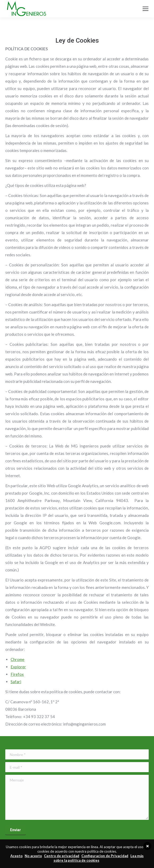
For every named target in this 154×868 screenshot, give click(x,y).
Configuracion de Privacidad (105, 856)
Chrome (17, 659)
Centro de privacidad (62, 856)
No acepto (33, 856)
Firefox (17, 674)
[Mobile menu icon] (146, 9)
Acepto (16, 856)
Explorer (18, 667)
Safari (16, 682)
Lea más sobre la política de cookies (99, 858)
